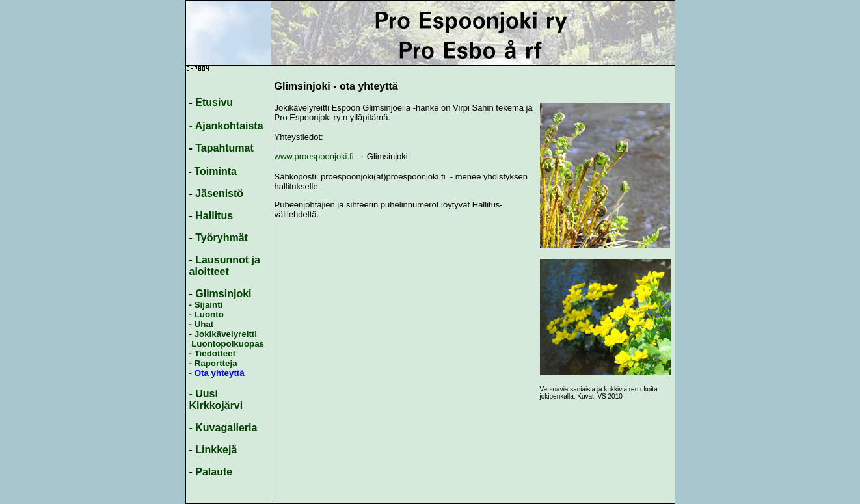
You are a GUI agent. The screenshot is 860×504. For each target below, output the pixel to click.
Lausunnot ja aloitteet (225, 266)
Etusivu (214, 102)
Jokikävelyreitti (224, 334)
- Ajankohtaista (226, 126)
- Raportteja (213, 363)
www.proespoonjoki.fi (314, 156)
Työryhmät (222, 238)
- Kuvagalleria (223, 428)
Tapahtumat (224, 148)
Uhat (204, 324)
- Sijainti (206, 305)
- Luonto (207, 314)
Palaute (214, 472)
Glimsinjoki (223, 294)
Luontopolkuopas (228, 344)
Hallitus (214, 216)
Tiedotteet (215, 353)
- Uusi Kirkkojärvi (216, 400)
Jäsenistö (219, 193)
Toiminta (215, 171)
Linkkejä (216, 450)
